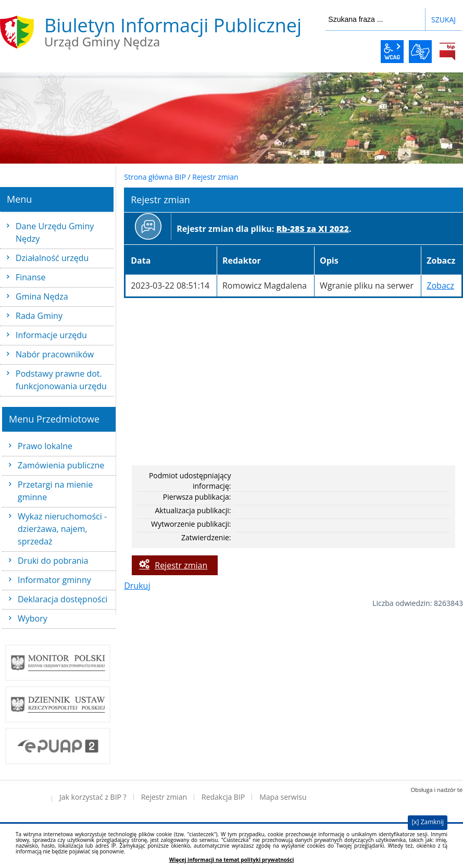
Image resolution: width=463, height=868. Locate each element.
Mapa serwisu (283, 797)
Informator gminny (54, 580)
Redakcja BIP (223, 797)
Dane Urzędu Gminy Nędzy (55, 232)
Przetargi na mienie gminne (55, 491)
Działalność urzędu (52, 258)
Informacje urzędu (51, 335)
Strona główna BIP (155, 177)
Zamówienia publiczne (61, 465)
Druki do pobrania (53, 561)
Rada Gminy (39, 316)
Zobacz (440, 286)
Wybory (33, 618)
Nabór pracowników (55, 354)
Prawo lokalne (45, 446)
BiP (447, 52)
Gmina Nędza (42, 296)
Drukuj (137, 586)
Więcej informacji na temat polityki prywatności (232, 860)
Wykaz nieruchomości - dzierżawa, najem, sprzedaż (62, 529)
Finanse (30, 277)
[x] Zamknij (428, 822)
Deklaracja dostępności (62, 599)
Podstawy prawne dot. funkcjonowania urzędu (61, 380)
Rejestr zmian (215, 177)
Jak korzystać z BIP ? (93, 797)
